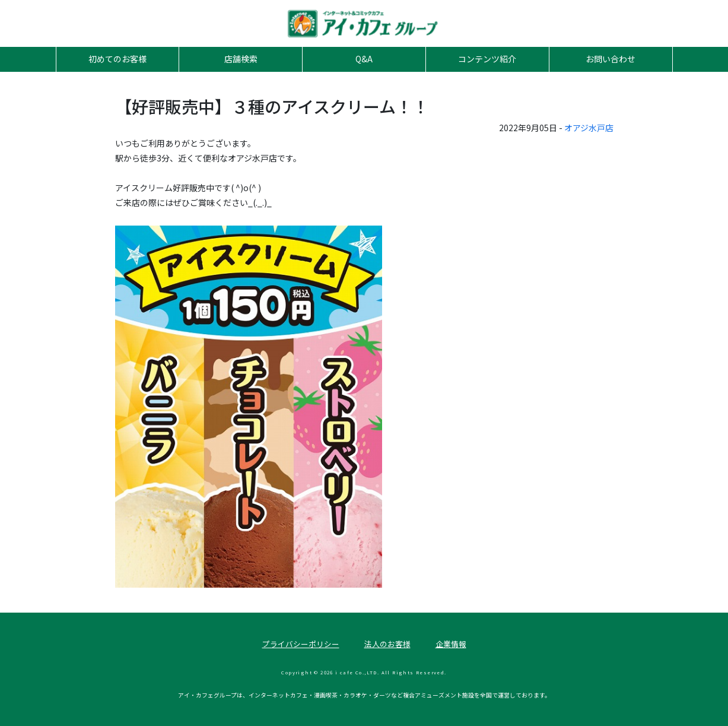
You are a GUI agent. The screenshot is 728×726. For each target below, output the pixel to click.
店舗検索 (241, 59)
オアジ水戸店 (589, 128)
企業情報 (451, 644)
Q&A (364, 59)
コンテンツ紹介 (487, 59)
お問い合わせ (611, 59)
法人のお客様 (387, 644)
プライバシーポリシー (301, 644)
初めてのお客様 (117, 59)
